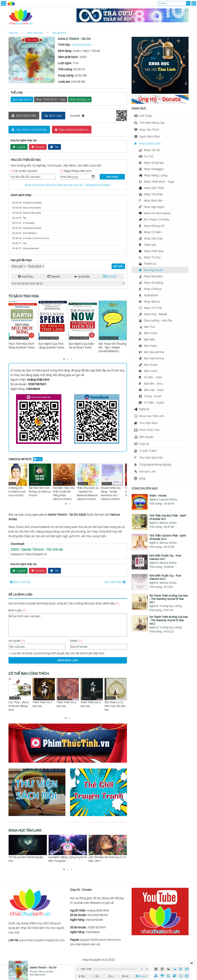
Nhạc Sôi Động (154, 283)
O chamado (23, 223)
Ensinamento (24, 233)
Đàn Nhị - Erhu (153, 384)
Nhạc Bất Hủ (152, 302)
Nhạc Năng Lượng (156, 175)
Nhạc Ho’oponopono (157, 213)
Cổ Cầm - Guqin (154, 402)
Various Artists (81, 45)
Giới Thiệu (146, 116)
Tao (19, 218)
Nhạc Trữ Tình (153, 308)
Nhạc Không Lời (80, 99)
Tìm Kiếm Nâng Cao (152, 123)
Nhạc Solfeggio (154, 169)
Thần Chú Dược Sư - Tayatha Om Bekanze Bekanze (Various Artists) (92, 482)
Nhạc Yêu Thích (149, 130)
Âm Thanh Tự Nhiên (157, 219)
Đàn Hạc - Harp (154, 390)
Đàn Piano (151, 346)
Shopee (38, 147)
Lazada (19, 147)
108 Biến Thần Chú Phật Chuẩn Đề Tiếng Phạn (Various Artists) (68, 482)
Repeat (54, 276)
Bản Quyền (146, 437)
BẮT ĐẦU (118, 266)
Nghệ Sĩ (144, 409)
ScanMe (77, 116)
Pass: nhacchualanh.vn (72, 130)
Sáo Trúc (150, 327)
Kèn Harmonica (154, 358)
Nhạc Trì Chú (152, 257)
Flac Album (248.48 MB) (29, 130)
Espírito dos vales (27, 213)
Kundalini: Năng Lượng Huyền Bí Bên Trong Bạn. (108, 859)
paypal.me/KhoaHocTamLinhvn (101, 940)
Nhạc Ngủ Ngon (154, 207)
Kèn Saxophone (154, 352)
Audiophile (151, 295)
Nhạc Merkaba (153, 276)
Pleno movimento (27, 208)
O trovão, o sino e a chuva (31, 238)
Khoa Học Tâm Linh (152, 416)
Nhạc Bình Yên (153, 201)
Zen (19, 243)
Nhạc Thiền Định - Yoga (51, 99)
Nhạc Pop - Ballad (155, 314)
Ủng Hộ (144, 444)
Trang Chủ (13, 33)
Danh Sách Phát (150, 137)
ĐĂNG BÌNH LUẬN (68, 660)
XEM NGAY (112, 177)
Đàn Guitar (151, 365)
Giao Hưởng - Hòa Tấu (158, 320)
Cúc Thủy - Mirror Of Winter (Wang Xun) (44, 695)
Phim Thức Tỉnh (149, 430)
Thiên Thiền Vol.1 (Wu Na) (68, 693)
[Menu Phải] (193, 5)
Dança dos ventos (27, 228)
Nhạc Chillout (153, 289)
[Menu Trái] (4, 5)
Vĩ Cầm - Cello (153, 377)
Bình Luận (53, 116)
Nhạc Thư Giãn (153, 194)
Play (38, 459)
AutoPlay (26, 276)
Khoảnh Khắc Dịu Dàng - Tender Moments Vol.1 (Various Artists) (116, 482)
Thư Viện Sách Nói (151, 458)
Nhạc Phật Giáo (154, 251)
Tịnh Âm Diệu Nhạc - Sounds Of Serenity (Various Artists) (20, 696)
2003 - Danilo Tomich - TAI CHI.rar (37, 549)
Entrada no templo (27, 203)
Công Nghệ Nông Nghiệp (155, 465)
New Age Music (59, 33)
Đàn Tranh (151, 333)
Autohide (82, 276)
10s (96, 976)
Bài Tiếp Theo (115, 582)
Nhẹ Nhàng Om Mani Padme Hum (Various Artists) (20, 480)
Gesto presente (25, 248)
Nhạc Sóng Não (154, 163)
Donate (110, 276)
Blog (142, 478)
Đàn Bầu (149, 339)
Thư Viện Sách (149, 423)
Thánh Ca (150, 264)
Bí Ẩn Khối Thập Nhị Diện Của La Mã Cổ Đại (27, 859)
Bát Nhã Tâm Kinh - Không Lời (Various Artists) (44, 480)
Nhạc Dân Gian (153, 238)
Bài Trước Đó (20, 582)
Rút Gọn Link (148, 471)
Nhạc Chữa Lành (35, 33)
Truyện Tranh (148, 451)
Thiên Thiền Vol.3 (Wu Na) (116, 693)
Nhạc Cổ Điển (153, 232)
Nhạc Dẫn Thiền (154, 188)
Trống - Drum (153, 396)
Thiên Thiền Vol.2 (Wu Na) (92, 693)
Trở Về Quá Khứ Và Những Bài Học (66, 859)
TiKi (54, 147)
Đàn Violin (151, 371)
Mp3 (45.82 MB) (24, 116)
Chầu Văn (150, 245)
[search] (188, 3)
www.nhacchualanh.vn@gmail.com (42, 940)
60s (82, 976)
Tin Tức (149, 156)
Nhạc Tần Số (152, 150)
